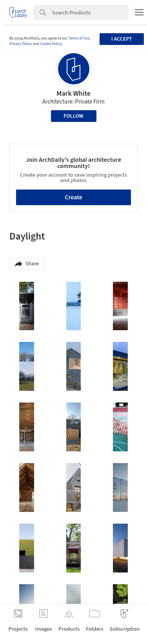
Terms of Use (79, 38)
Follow (73, 116)
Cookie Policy (51, 44)
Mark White (73, 94)
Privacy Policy (21, 44)
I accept (122, 39)
